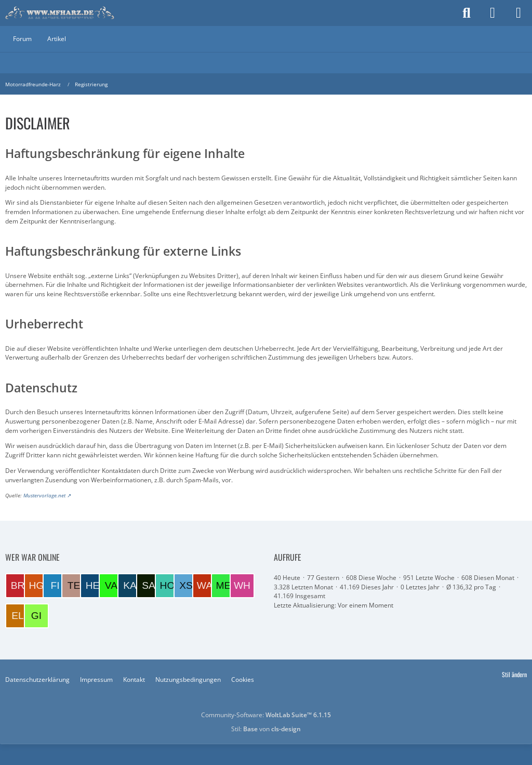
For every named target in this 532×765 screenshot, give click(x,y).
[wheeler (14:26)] (242, 586)
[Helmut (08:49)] (92, 586)
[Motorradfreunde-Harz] (60, 13)
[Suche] (467, 13)
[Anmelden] (493, 13)
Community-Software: (266, 715)
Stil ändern (514, 674)
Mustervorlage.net (44, 495)
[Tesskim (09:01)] (74, 586)
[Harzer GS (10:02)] (36, 586)
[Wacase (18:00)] (205, 586)
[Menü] (518, 13)
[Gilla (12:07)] (36, 616)
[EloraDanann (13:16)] (18, 616)
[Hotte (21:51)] (167, 586)
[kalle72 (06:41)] (130, 586)
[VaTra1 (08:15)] (111, 586)
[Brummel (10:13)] (18, 586)
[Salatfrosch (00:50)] (149, 586)
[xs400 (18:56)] (186, 586)
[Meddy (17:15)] (223, 586)
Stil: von (266, 729)
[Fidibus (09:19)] (55, 586)
